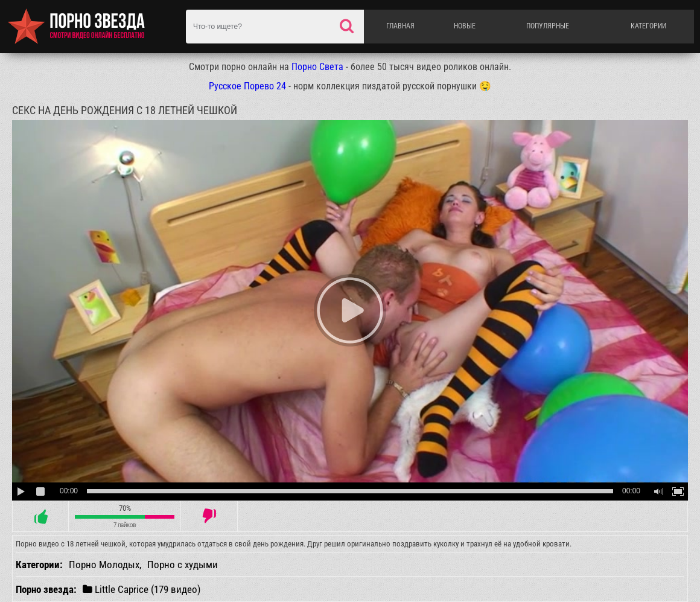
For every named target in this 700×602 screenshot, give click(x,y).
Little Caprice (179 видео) (142, 589)
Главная (400, 26)
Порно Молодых (104, 565)
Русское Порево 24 (247, 86)
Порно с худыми (183, 565)
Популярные (548, 26)
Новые (465, 26)
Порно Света (317, 67)
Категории (648, 26)
